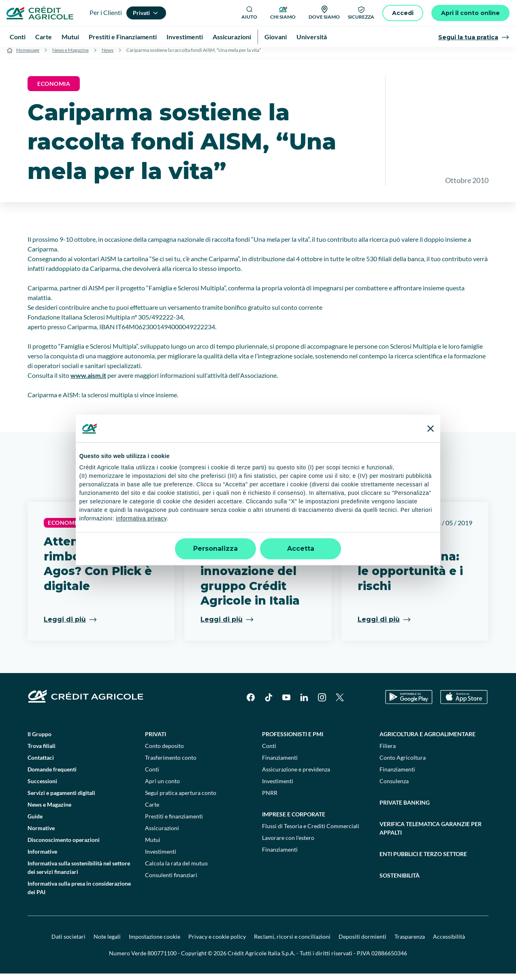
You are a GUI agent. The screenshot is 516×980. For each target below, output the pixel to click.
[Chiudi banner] (431, 428)
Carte (152, 811)
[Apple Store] (464, 704)
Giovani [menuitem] (276, 37)
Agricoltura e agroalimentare (428, 740)
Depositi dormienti (362, 943)
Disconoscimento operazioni (64, 846)
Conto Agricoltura (403, 764)
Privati (156, 740)
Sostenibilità (400, 882)
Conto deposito (164, 752)
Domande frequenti (52, 776)
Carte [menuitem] (44, 37)
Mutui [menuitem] (70, 37)
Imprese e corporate (294, 821)
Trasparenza (410, 943)
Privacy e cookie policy (217, 943)
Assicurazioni (162, 834)
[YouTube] (286, 704)
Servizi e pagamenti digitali (61, 799)
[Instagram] (322, 704)
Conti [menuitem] (18, 37)
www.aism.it (88, 382)
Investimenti (161, 858)
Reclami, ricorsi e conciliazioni (292, 943)
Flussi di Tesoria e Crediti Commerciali (311, 832)
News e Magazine (70, 56)
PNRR (270, 799)
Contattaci (41, 764)
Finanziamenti (280, 764)
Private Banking (405, 809)
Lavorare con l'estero (288, 844)
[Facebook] (251, 704)
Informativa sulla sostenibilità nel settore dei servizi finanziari (79, 874)
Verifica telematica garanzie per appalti (431, 835)
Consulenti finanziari (171, 881)
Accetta (301, 549)
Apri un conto (162, 787)
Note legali (107, 943)
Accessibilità (449, 943)
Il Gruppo (39, 740)
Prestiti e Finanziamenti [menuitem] (123, 37)
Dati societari (68, 943)
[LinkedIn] (304, 704)
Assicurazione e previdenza (296, 776)
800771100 (162, 960)
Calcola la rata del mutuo (176, 870)
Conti (152, 776)
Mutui (153, 846)
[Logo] (40, 13)
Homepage (28, 56)
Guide (35, 823)
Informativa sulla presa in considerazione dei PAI (79, 894)
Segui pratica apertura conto (181, 799)
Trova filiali (42, 752)
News (108, 56)
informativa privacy (141, 518)
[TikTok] (269, 704)
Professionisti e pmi (293, 740)
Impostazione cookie (155, 943)
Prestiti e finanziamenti (174, 823)
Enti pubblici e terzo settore (423, 860)
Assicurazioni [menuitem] (232, 37)
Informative (42, 858)
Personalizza (215, 549)
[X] (340, 704)
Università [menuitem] (312, 37)
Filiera (388, 752)
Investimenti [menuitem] (185, 37)
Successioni (42, 787)
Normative (41, 834)
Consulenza (394, 787)
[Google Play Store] (409, 704)
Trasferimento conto (171, 764)
